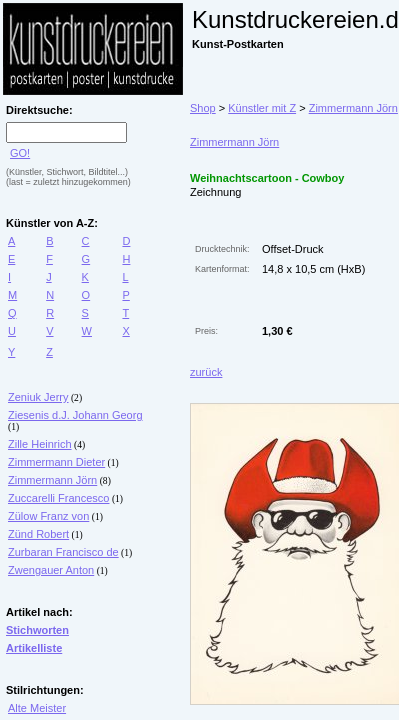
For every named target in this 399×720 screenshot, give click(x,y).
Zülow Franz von (48, 516)
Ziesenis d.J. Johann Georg (75, 415)
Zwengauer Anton (51, 570)
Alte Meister (37, 708)
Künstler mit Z (262, 108)
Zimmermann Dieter (56, 462)
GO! (20, 153)
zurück (206, 372)
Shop (203, 108)
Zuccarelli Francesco (58, 498)
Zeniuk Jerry (38, 397)
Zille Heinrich (40, 444)
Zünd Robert (38, 534)
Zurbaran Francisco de (63, 552)
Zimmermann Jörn (52, 480)
